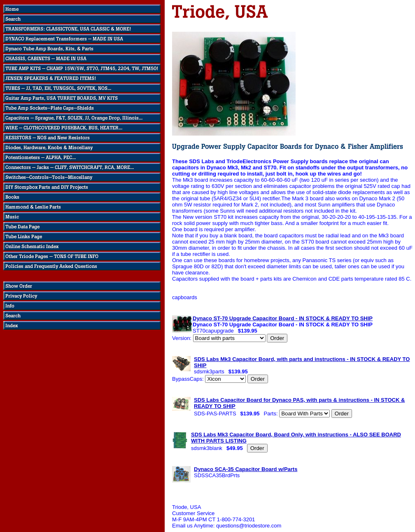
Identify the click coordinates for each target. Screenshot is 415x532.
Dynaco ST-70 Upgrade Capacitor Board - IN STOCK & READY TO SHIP (283, 318)
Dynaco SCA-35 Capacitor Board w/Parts (246, 469)
